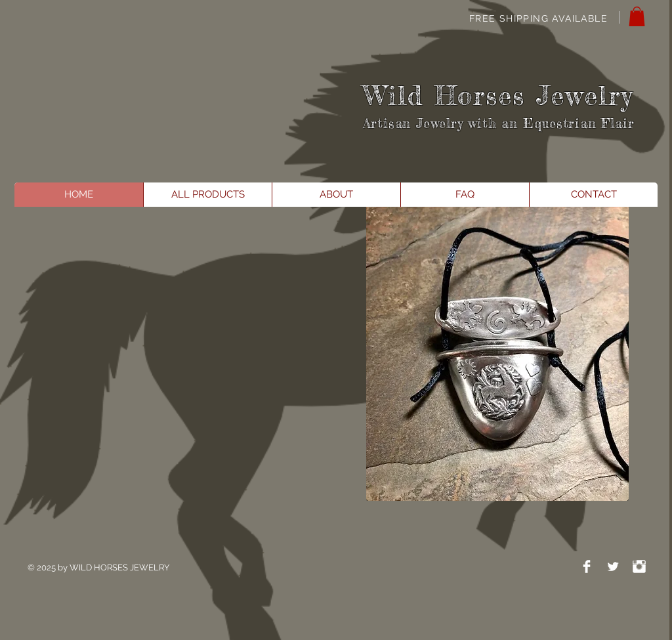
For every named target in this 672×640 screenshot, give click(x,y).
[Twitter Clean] (613, 566)
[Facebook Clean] (587, 566)
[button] (637, 16)
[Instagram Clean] (639, 566)
